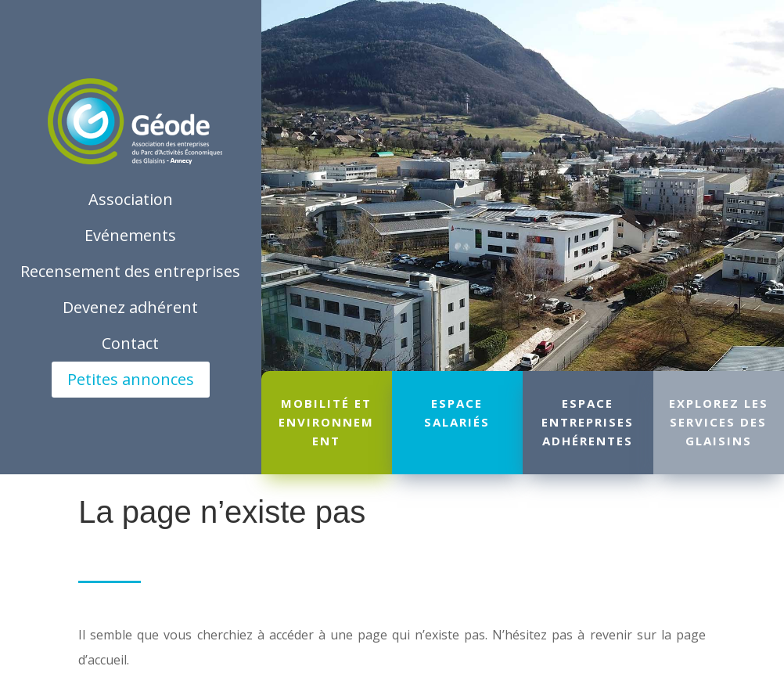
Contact (130, 343)
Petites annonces (131, 379)
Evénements (130, 235)
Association (131, 199)
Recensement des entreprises (130, 271)
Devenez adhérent (130, 307)
